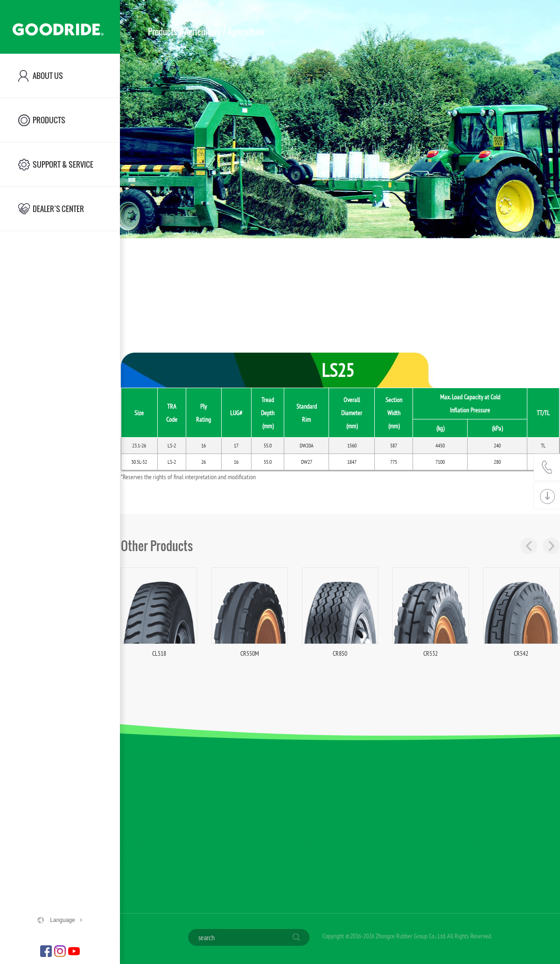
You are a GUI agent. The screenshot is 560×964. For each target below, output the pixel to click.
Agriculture (203, 32)
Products (163, 32)
